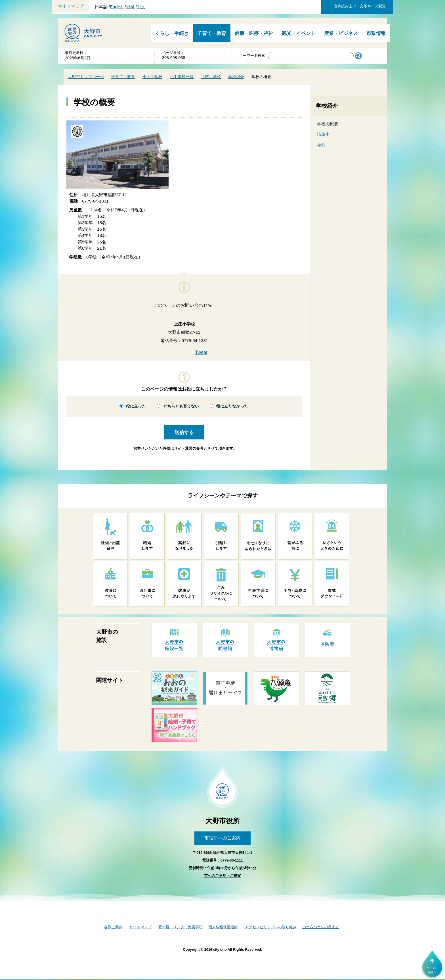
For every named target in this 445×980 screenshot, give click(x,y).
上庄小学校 (211, 77)
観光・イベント (299, 33)
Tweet (201, 352)
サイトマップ (71, 6)
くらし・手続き (172, 33)
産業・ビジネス (341, 33)
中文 (141, 7)
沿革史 (323, 134)
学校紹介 (236, 77)
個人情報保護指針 (223, 927)
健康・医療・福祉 (254, 33)
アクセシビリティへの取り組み (271, 927)
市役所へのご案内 (222, 838)
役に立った (136, 406)
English (117, 7)
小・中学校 (152, 77)
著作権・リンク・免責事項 (180, 927)
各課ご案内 (113, 927)
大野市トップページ (86, 77)
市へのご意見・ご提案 (222, 876)
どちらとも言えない (181, 406)
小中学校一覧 (182, 77)
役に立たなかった (232, 406)
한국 (130, 7)
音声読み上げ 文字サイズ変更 (360, 6)
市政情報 (376, 33)
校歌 (321, 145)
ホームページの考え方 (321, 927)
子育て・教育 (212, 33)
